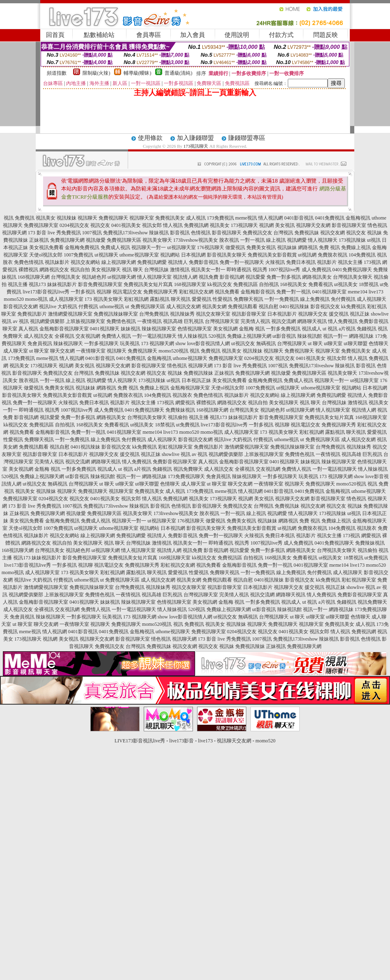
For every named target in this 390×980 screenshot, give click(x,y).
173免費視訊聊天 (186, 476)
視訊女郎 (152, 225)
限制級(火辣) (96, 73)
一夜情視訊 (149, 321)
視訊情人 (178, 262)
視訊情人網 (185, 277)
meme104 (357, 292)
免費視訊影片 (32, 314)
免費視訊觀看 (243, 307)
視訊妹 (374, 233)
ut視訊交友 (243, 343)
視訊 (9, 218)
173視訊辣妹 (352, 240)
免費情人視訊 (116, 336)
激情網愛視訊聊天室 (70, 314)
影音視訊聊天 (227, 233)
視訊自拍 (80, 270)
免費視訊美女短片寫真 (148, 284)
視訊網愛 (297, 240)
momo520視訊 (173, 351)
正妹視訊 (39, 240)
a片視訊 (347, 329)
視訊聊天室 (142, 218)
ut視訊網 (307, 255)
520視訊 (217, 336)
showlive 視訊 (176, 454)
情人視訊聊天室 (154, 277)
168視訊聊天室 (190, 284)
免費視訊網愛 (152, 262)
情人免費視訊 (343, 321)
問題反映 (326, 35)
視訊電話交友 (127, 292)
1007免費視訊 (78, 255)
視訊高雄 (173, 321)
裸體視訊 (28, 270)
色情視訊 (201, 233)
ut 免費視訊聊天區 (145, 307)
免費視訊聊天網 (67, 240)
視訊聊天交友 (313, 314)
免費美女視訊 (261, 247)
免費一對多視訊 (284, 277)
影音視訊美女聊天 (227, 255)
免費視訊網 (196, 225)
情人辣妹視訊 (193, 336)
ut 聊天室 (40, 351)
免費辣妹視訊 (180, 410)
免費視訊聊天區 (124, 240)
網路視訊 (308, 247)
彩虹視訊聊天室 (175, 447)
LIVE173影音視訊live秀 (140, 741)
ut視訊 (374, 240)
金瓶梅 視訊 (252, 329)
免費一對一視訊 (294, 292)
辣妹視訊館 (310, 336)
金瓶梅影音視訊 (258, 292)
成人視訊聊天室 (66, 299)
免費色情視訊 (29, 262)
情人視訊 (173, 225)
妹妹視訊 (131, 329)
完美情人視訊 (255, 321)
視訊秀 (260, 270)
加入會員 (193, 35)
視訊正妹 (360, 314)
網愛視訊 (185, 403)
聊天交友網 (62, 351)
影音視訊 (180, 233)
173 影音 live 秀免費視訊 (54, 233)
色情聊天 (379, 343)
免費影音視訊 (204, 262)
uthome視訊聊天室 (139, 255)
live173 (376, 292)
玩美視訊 (130, 343)
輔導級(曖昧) (138, 73)
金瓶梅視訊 (358, 218)
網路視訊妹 (361, 336)
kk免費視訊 (353, 307)
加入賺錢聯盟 (195, 138)
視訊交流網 (284, 321)
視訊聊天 (87, 218)
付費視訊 (88, 307)
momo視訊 (36, 299)
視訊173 (37, 284)
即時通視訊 (239, 270)
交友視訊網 (88, 336)
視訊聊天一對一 (149, 247)
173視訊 (372, 262)
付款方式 (281, 35)
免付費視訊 (343, 299)
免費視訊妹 (307, 233)
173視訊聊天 (196, 146)
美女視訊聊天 (106, 270)
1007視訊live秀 (284, 270)
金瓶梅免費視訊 (82, 247)
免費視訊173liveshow (125, 233)
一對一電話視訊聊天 (154, 336)
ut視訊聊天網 (122, 277)
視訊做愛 (96, 240)
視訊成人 (312, 329)
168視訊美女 (294, 284)
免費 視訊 (329, 247)
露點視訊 (160, 299)
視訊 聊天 (132, 270)
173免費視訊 (220, 218)
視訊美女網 (214, 307)
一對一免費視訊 (282, 299)
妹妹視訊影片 (62, 284)
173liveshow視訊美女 (196, 240)
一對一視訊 (252, 240)
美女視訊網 (225, 329)
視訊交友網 (333, 233)
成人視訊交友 (39, 336)
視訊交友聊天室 (213, 314)
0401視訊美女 (126, 225)
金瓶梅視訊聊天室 (190, 388)
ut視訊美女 (346, 284)
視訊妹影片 (57, 262)
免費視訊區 (245, 284)
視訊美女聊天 (157, 240)
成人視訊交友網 (184, 307)
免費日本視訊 (301, 262)
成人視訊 (196, 218)
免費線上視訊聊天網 (249, 336)
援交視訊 (339, 314)
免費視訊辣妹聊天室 (116, 314)
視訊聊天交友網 (313, 225)
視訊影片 (327, 262)
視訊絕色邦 (94, 277)
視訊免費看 (227, 292)
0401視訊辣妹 (294, 307)
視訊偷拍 (178, 417)
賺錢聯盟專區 (247, 138)
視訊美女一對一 (208, 270)
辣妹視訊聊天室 (159, 329)
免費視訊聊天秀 (161, 292)
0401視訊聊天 (105, 329)
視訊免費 (209, 277)
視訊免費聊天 (188, 469)
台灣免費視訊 (154, 314)
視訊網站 (170, 255)
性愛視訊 (223, 299)
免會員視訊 (40, 343)
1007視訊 (92, 233)
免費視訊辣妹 (198, 373)
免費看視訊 (321, 284)
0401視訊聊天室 (329, 292)
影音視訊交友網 (21, 307)
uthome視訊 (112, 307)
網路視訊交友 (54, 270)
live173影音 (181, 741)
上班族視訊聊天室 (85, 321)
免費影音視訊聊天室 (175, 462)
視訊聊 (104, 292)
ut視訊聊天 (106, 255)
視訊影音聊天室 (249, 314)
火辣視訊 (275, 262)
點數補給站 (99, 35)
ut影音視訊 (284, 336)
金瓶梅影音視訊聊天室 (64, 329)
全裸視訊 (64, 336)
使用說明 (237, 35)
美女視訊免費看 (46, 247)
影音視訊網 (232, 277)
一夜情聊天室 (91, 351)
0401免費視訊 (330, 218)
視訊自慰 (268, 307)
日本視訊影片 (282, 314)
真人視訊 (28, 329)
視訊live (48, 307)
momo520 (14, 299)
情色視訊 (377, 225)
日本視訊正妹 (196, 380)
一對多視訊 (83, 292)
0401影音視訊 (299, 218)
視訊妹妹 (287, 247)
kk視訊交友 (220, 284)
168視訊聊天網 (34, 277)
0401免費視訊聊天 (352, 270)
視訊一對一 (335, 336)
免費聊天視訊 (248, 299)
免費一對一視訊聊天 (242, 262)
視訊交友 (100, 225)
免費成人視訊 (115, 247)
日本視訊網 (193, 255)
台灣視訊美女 (66, 277)
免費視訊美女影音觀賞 (272, 255)
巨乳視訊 (194, 321)
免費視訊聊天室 (41, 225)
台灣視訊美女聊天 (353, 277)
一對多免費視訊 (283, 329)
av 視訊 (21, 321)
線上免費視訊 (315, 299)
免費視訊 (25, 218)
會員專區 (149, 35)
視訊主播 (18, 284)
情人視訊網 (271, 218)
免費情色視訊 (121, 321)
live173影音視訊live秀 (46, 292)
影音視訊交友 (325, 307)
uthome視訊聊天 (190, 358)
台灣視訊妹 (156, 270)
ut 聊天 (315, 343)
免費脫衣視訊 (333, 255)
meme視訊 (246, 218)
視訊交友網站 (85, 262)
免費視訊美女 (170, 218)
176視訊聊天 (211, 247)
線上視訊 (276, 240)
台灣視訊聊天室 (222, 321)
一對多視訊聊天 (101, 343)
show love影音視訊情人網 (203, 343)
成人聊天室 (16, 351)
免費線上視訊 (356, 247)
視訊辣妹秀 (182, 314)
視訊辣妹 (67, 218)
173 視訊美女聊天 (104, 299)
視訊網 (266, 225)
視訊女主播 (350, 262)
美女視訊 (285, 225)
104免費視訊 (362, 255)
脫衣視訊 (229, 240)
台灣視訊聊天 (292, 343)
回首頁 (55, 35)
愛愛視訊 (202, 299)
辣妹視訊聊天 (68, 343)
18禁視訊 (369, 284)
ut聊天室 (333, 343)
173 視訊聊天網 (157, 343)
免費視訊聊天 (113, 218)
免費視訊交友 (257, 233)
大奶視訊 (67, 307)
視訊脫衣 (182, 395)
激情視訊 (180, 270)
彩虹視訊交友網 (196, 292)
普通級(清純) (179, 73)
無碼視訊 (266, 343)
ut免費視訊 (188, 425)
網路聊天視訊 (312, 321)
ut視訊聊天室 (181, 247)
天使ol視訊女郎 (46, 255)
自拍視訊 (269, 284)
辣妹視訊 (159, 233)
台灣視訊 (283, 233)
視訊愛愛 (255, 277)
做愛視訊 (235, 247)
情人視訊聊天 (323, 240)
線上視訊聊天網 (119, 262)
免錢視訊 (367, 329)
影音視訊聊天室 (349, 225)
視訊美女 (46, 218)
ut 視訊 (330, 329)
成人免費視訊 (317, 270)
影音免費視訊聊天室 (100, 284)
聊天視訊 (181, 299)
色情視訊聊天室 (195, 329)
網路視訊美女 (317, 277)
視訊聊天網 (14, 233)
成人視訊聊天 (372, 299)
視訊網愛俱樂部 (47, 321)
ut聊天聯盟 (355, 343)
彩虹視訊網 (136, 299)
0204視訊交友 (74, 225)
